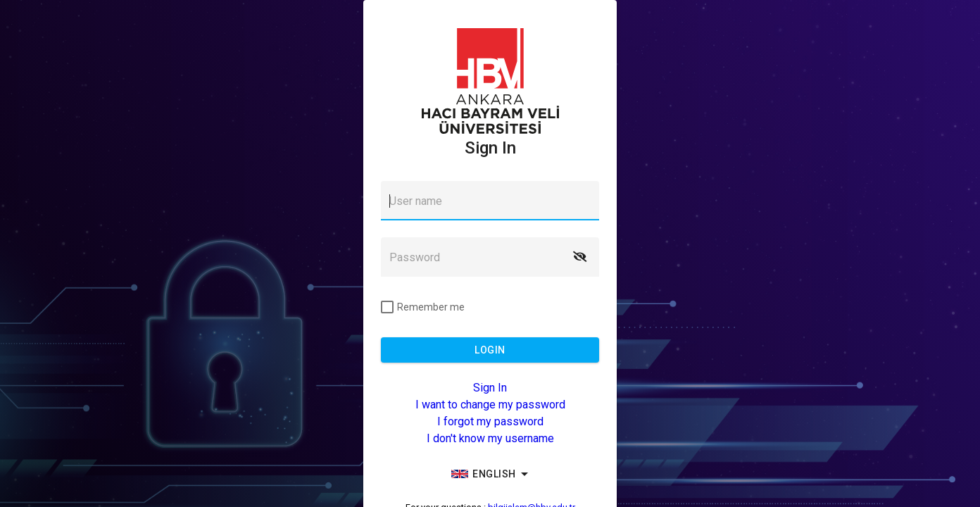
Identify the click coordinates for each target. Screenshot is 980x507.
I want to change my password (490, 405)
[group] (490, 474)
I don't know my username (490, 438)
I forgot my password (490, 421)
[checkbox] (423, 307)
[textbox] (490, 201)
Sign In (490, 388)
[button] (579, 257)
